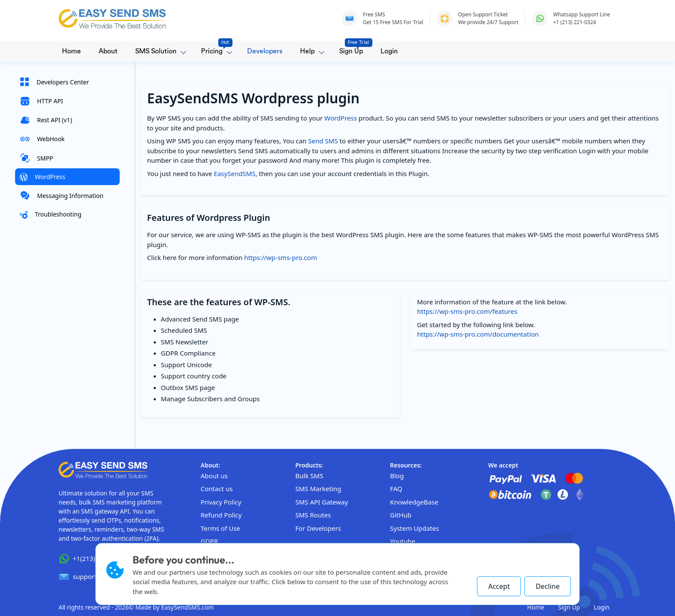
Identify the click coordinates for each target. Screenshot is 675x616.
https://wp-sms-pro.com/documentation (478, 334)
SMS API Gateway (322, 502)
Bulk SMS (309, 476)
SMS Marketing (318, 489)
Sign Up (353, 49)
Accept (499, 586)
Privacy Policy (221, 502)
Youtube (403, 541)
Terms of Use (220, 528)
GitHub (401, 515)
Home (71, 51)
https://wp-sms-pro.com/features (467, 311)
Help (307, 51)
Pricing (214, 49)
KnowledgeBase (414, 502)
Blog (397, 476)
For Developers (318, 528)
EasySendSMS (235, 173)
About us (214, 476)
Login (389, 51)
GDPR (209, 541)
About (108, 51)
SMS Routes (313, 515)
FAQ (396, 489)
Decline (548, 586)
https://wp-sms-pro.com (280, 257)
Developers (265, 51)
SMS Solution (156, 51)
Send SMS (323, 141)
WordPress (341, 118)
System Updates (415, 528)
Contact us (217, 489)
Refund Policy (221, 515)
